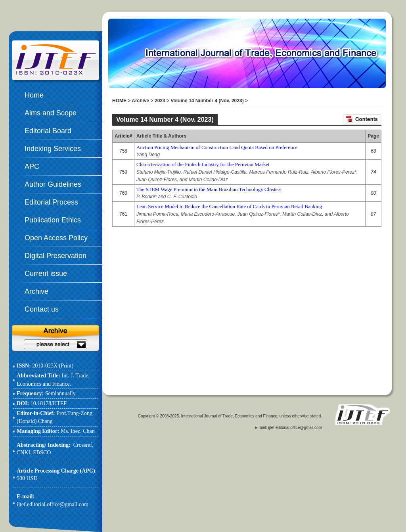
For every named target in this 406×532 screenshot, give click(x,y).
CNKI (23, 453)
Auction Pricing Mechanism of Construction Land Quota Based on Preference (217, 147)
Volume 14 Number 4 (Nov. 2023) (207, 101)
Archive (140, 101)
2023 (160, 101)
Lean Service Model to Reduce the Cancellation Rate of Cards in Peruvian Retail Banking (229, 206)
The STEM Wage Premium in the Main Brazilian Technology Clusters (209, 189)
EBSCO (42, 453)
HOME (119, 101)
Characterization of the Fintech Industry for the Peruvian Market (203, 164)
